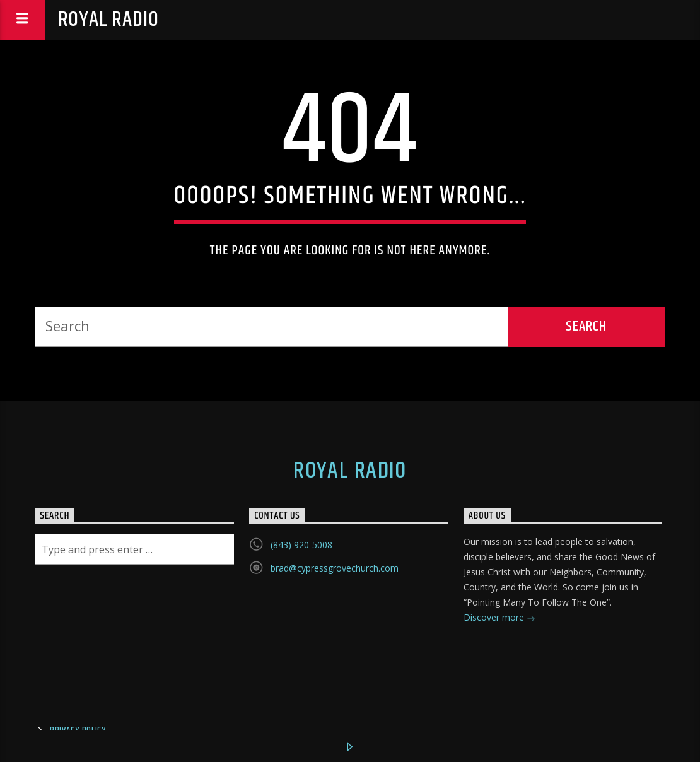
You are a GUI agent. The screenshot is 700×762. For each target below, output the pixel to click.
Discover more (499, 618)
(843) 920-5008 (301, 545)
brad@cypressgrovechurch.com (335, 568)
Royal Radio (108, 20)
